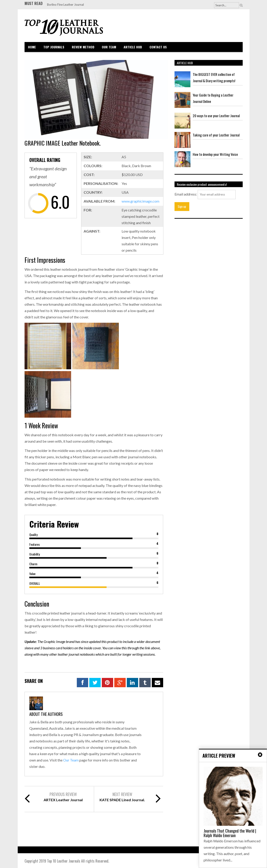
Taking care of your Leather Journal (216, 135)
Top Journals (54, 47)
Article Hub (133, 47)
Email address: (186, 194)
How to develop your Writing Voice (215, 154)
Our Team (109, 47)
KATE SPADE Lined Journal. (122, 800)
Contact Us (158, 47)
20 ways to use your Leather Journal (216, 116)
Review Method (83, 47)
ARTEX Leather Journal (63, 800)
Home (32, 47)
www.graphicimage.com (140, 201)
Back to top (233, 861)
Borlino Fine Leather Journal (65, 5)
